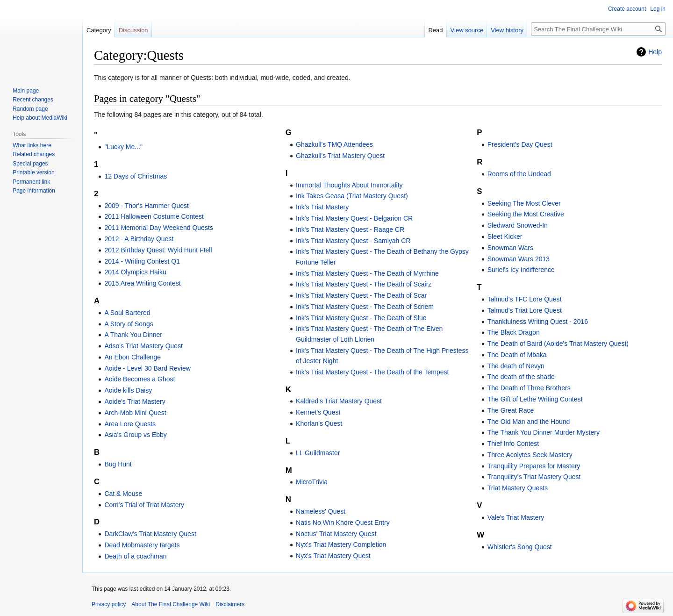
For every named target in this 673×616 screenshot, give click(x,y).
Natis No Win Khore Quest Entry (343, 523)
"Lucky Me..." (123, 147)
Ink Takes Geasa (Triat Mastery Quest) (352, 196)
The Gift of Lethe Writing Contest (535, 399)
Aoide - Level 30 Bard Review (147, 368)
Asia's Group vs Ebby (135, 435)
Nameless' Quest (321, 511)
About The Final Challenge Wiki (171, 604)
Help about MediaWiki (40, 118)
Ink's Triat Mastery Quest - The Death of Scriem (365, 307)
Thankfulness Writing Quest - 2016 (538, 322)
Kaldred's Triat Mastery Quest (339, 401)
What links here (32, 145)
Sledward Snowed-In (518, 225)
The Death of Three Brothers (529, 388)
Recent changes (33, 100)
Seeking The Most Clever (524, 203)
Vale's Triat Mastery (516, 517)
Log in (658, 9)
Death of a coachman (135, 556)
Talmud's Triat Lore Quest (525, 310)
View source (467, 30)
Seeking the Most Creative (526, 214)
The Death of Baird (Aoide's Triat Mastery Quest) (558, 344)
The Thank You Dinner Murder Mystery (544, 432)
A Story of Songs (129, 324)
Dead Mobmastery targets (142, 545)
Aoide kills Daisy (128, 390)
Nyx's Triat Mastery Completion (341, 544)
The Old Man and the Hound (529, 422)
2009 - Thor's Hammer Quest (147, 206)
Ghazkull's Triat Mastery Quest (340, 156)
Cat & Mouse (123, 494)
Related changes (34, 154)
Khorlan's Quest (319, 423)
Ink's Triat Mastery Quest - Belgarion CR (354, 218)
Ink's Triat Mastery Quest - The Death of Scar (361, 295)
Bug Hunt (118, 464)
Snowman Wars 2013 (519, 259)
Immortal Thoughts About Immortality (349, 185)
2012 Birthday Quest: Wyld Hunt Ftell (158, 250)
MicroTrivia (312, 482)
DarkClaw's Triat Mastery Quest (150, 534)
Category (99, 30)
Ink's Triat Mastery (322, 207)
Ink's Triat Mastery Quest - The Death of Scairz (364, 284)
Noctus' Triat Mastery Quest (336, 534)
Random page (30, 109)
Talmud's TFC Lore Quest (525, 299)
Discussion (133, 30)
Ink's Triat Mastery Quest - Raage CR (350, 229)
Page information (34, 191)
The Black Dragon (514, 332)
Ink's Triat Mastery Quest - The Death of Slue (361, 318)
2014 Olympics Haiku (135, 272)
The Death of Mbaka (517, 355)
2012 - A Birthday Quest (139, 239)
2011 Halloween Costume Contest (154, 216)
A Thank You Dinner (133, 335)
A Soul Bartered (127, 313)
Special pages (30, 164)
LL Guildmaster (318, 453)
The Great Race (511, 410)
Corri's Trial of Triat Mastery (144, 505)
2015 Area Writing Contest (142, 283)
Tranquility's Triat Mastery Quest (534, 477)
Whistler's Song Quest (520, 547)
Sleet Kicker (505, 236)
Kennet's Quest (318, 412)
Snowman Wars (510, 248)
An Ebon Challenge (132, 357)
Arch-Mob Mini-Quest (135, 413)
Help (655, 52)
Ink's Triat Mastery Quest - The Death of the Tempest (372, 372)
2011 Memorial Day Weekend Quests (158, 228)
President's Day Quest (520, 144)
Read (436, 30)
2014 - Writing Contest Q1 (142, 261)
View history (507, 30)
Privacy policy (109, 604)
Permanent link (31, 182)
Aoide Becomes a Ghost (140, 379)
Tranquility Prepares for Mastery (534, 466)
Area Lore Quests (130, 424)
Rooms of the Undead (519, 174)
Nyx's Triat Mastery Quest (333, 556)
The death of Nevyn (516, 366)
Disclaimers (230, 604)
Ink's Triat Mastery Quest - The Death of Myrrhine (367, 273)
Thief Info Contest (513, 444)
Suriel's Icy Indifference (521, 270)
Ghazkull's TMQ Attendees (334, 144)
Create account (627, 9)
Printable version (33, 172)
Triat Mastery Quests (518, 488)
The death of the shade (521, 377)
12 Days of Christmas (136, 176)
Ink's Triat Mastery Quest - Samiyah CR (353, 241)
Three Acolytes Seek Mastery (530, 455)
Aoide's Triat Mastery (135, 401)
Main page (26, 91)
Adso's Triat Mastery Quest (143, 346)
